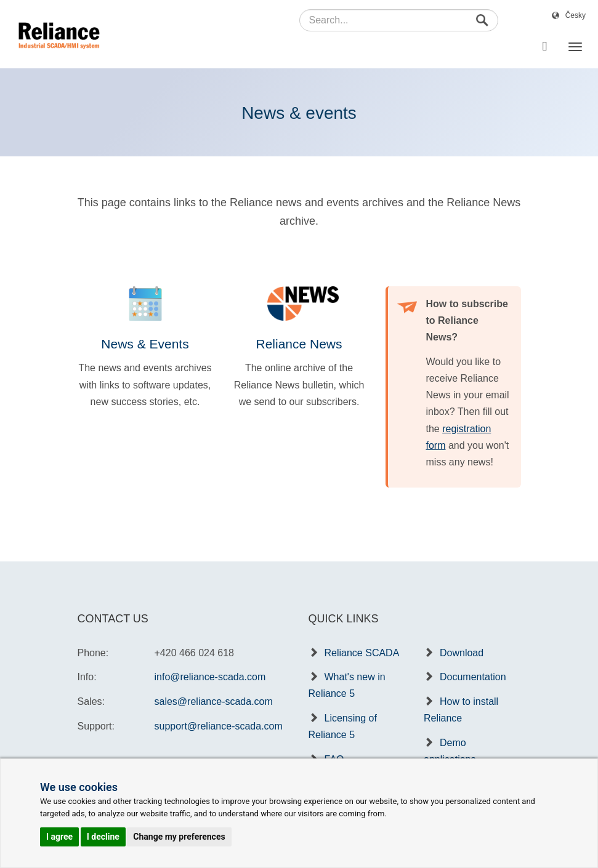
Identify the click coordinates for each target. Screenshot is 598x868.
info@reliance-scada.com (210, 677)
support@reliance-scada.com (219, 726)
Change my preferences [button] (179, 837)
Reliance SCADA (362, 653)
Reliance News (299, 344)
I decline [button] (103, 837)
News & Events (145, 344)
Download (462, 653)
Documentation (473, 677)
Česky (576, 15)
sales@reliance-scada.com (214, 701)
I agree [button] (59, 837)
